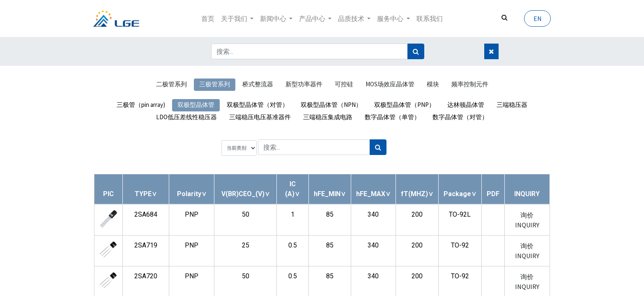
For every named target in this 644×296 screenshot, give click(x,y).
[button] (146, 194)
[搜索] (416, 51)
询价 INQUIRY (527, 220)
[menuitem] (208, 18)
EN (536, 18)
